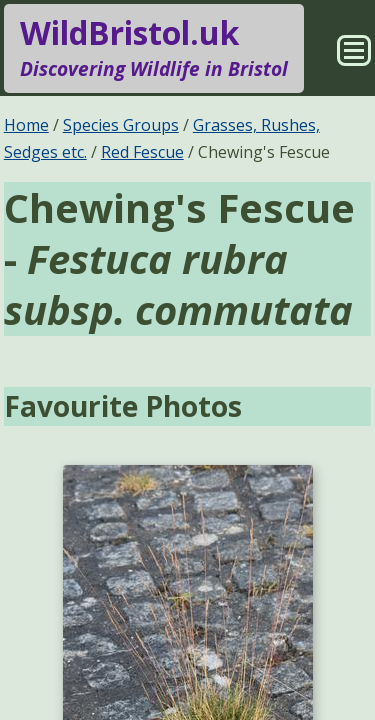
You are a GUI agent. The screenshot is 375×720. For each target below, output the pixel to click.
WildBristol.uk (154, 48)
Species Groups (121, 125)
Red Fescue (142, 152)
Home (26, 125)
